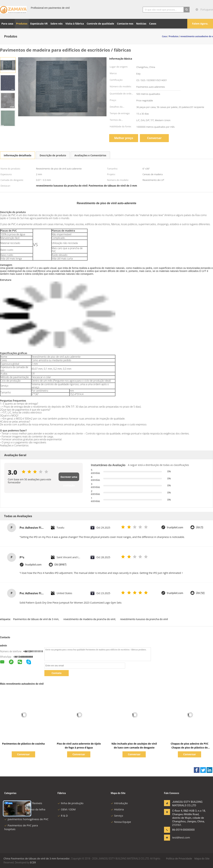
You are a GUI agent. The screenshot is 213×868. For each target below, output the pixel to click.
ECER (33, 862)
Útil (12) (200, 593)
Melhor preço (124, 138)
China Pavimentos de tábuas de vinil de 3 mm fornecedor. (37, 858)
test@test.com (181, 837)
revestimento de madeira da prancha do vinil (89, 619)
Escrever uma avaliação (69, 478)
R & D (63, 816)
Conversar (154, 138)
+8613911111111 (33, 651)
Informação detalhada (17, 155)
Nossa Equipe (121, 822)
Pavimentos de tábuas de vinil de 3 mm (36, 619)
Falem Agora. (200, 24)
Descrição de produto (53, 155)
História (117, 809)
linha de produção (70, 803)
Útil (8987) (60, 565)
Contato (56, 673)
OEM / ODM (67, 809)
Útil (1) (200, 528)
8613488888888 (24, 657)
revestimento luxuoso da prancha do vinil (144, 619)
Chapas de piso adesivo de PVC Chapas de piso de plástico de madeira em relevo (190, 748)
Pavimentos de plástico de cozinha (23, 744)
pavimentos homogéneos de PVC (26, 819)
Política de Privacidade (179, 858)
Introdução (119, 803)
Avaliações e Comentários (90, 155)
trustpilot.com (175, 528)
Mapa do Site (202, 858)
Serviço (117, 816)
